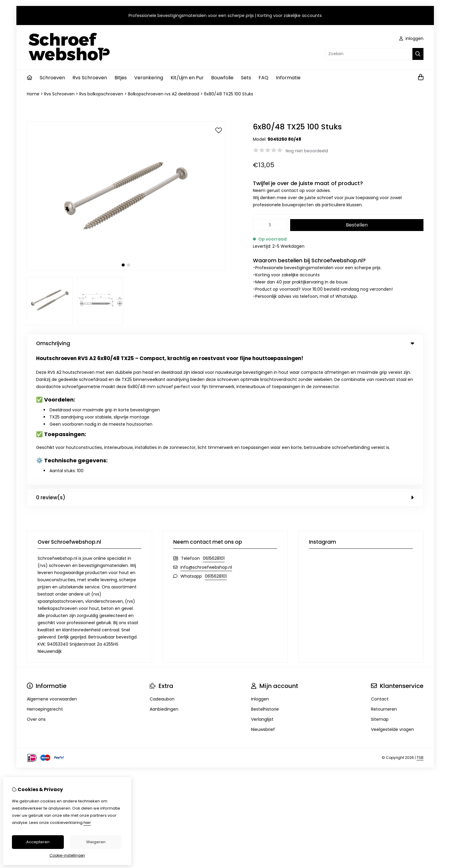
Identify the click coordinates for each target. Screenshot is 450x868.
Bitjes (121, 78)
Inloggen (260, 566)
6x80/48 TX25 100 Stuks (229, 94)
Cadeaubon (162, 566)
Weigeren (96, 842)
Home (33, 94)
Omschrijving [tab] (225, 343)
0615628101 (214, 426)
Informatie (288, 78)
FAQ (263, 78)
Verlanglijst (262, 587)
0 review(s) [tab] (225, 365)
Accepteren (38, 842)
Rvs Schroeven (90, 78)
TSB (420, 625)
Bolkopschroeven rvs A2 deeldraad (164, 94)
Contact (380, 566)
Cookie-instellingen (67, 855)
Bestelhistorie (265, 576)
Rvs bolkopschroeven (101, 94)
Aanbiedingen (164, 576)
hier (87, 823)
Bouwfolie (222, 78)
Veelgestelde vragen (392, 597)
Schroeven (52, 78)
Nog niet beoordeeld (307, 151)
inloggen (411, 38)
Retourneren (384, 576)
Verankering (149, 78)
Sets (246, 78)
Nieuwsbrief (263, 597)
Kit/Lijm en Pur (187, 78)
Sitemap (380, 587)
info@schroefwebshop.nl (206, 435)
